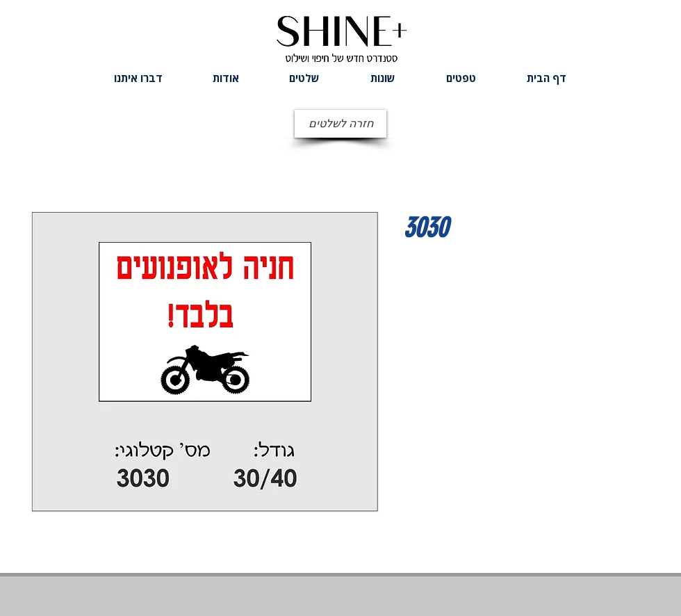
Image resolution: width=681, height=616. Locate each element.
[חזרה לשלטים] (340, 124)
